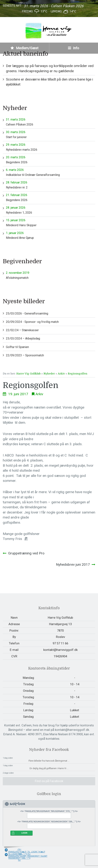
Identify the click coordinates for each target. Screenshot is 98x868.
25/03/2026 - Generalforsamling (27, 313)
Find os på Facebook (49, 781)
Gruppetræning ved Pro (26, 553)
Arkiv (61, 374)
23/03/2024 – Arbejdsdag (23, 338)
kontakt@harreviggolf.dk (60, 650)
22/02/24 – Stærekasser (22, 330)
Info (74, 48)
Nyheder (49, 374)
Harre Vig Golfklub (28, 374)
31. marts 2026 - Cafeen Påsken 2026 (54, 6)
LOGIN (24, 833)
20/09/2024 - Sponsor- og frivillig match (32, 322)
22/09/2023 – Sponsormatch (25, 355)
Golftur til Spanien (17, 347)
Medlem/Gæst (24, 48)
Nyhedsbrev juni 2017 (73, 565)
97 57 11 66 (60, 643)
